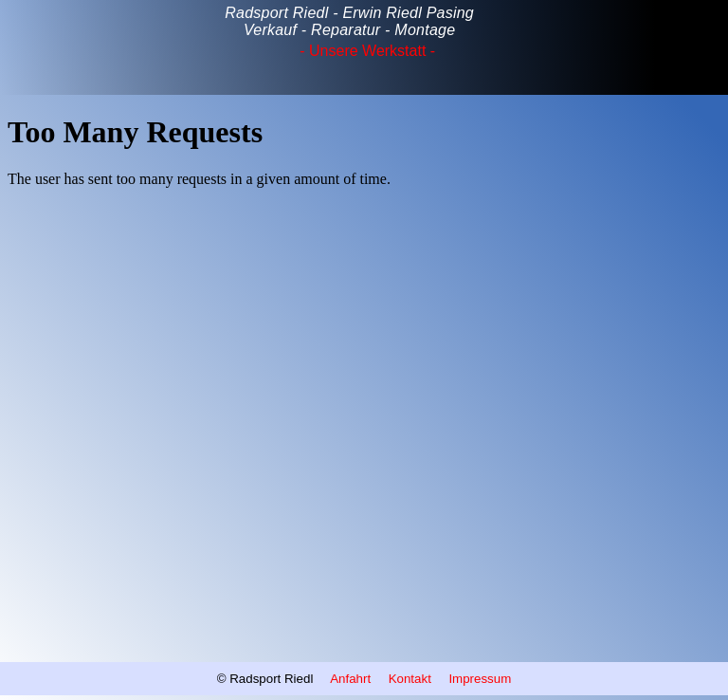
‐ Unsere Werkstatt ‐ (367, 51)
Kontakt (410, 679)
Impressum (480, 679)
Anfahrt (352, 679)
